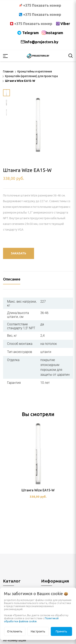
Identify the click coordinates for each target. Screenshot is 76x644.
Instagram (54, 33)
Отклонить (15, 631)
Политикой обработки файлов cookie (31, 620)
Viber (65, 24)
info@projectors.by (42, 42)
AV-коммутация (14, 640)
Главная (8, 71)
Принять (61, 631)
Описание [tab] (12, 279)
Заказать (19, 253)
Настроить (38, 631)
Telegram (31, 33)
